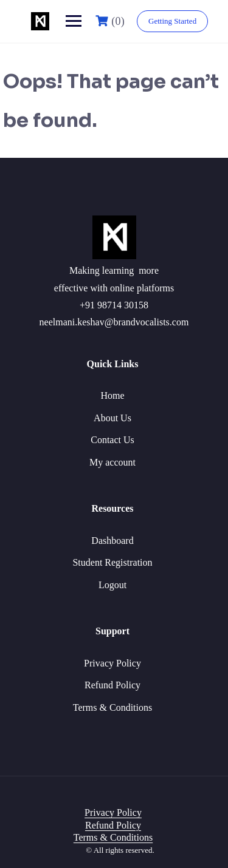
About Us (112, 418)
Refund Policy (112, 685)
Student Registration (112, 562)
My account (112, 462)
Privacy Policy (112, 663)
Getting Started (172, 21)
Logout (112, 585)
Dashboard (112, 541)
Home (112, 395)
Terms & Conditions (112, 707)
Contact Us (112, 440)
